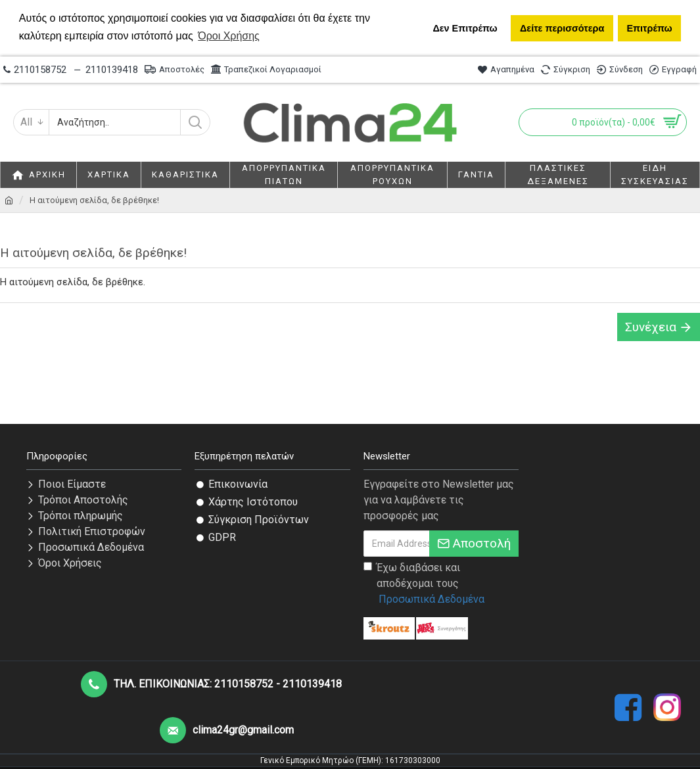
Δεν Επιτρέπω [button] (465, 28)
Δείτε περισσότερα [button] (562, 28)
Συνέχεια (651, 327)
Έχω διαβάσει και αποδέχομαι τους (425, 584)
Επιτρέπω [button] (649, 28)
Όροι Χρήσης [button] (229, 36)
